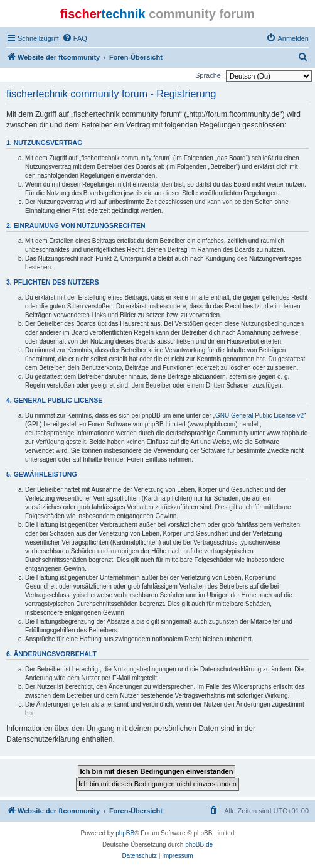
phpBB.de (199, 844)
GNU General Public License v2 (259, 415)
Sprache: (209, 75)
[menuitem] (75, 38)
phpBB (125, 833)
